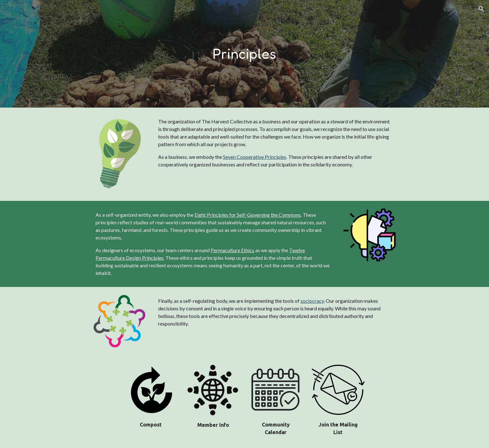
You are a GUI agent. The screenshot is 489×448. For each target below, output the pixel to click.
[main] (244, 54)
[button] (481, 9)
